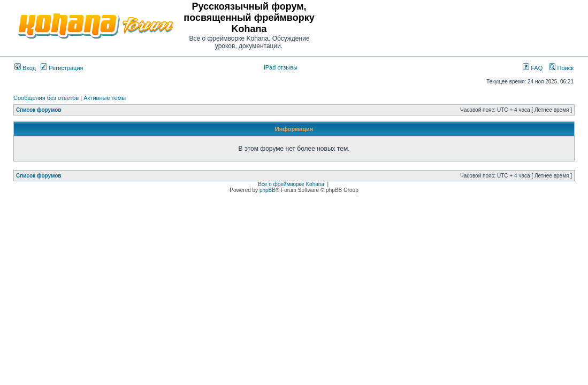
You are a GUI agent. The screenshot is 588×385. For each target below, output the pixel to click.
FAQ (533, 68)
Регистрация (62, 68)
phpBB (268, 190)
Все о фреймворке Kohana (291, 184)
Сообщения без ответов (46, 98)
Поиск (561, 68)
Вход (25, 68)
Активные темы (105, 98)
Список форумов (39, 110)
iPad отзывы (281, 67)
